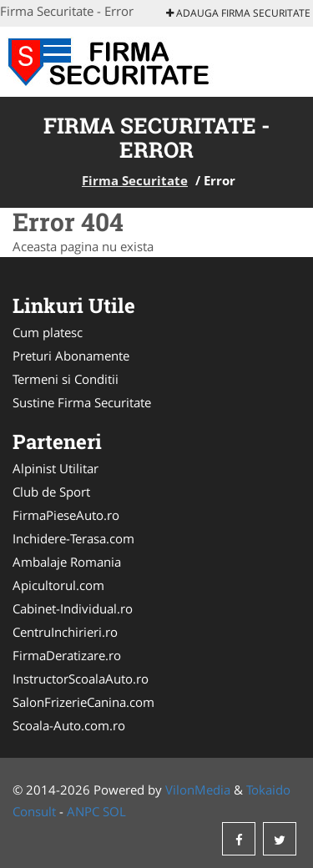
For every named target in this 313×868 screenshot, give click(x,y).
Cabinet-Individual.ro (73, 608)
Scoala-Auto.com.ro (69, 725)
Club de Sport (51, 492)
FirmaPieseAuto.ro (66, 515)
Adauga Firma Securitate (238, 13)
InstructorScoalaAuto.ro (81, 679)
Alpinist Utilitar (56, 468)
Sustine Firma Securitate (82, 402)
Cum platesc (48, 332)
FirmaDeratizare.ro (67, 655)
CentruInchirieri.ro (65, 632)
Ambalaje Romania (67, 562)
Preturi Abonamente (71, 356)
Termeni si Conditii (66, 379)
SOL (114, 811)
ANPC (83, 811)
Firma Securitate (135, 180)
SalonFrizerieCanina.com (83, 702)
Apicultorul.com (58, 585)
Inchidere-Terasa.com (73, 538)
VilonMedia (198, 790)
